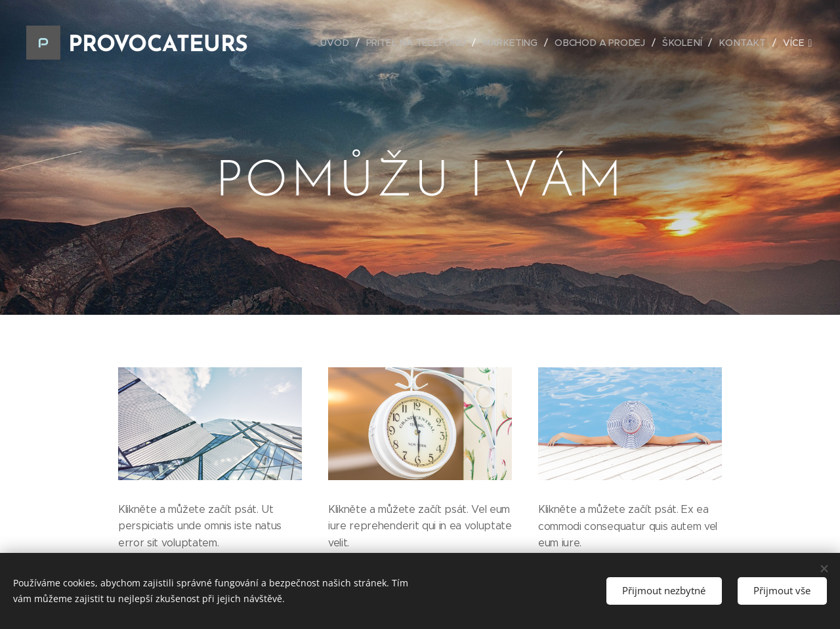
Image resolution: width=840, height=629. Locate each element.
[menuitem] (344, 43)
